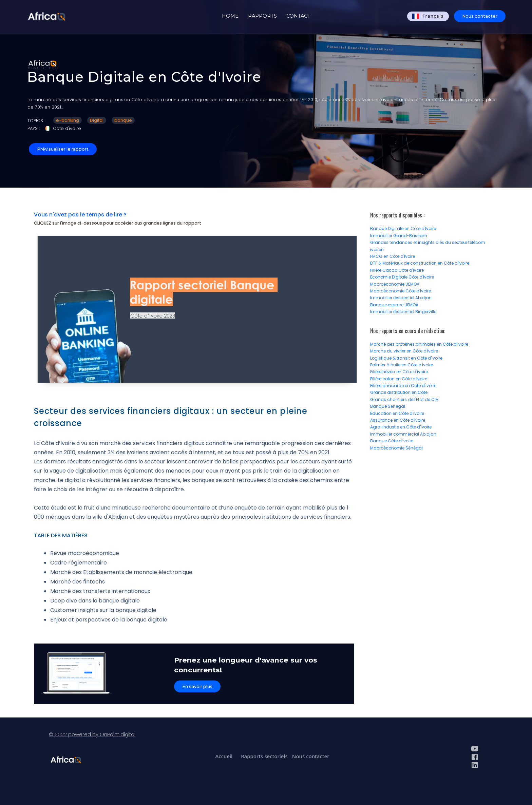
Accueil (224, 756)
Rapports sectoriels (264, 756)
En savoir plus (197, 686)
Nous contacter (480, 16)
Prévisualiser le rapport (63, 149)
